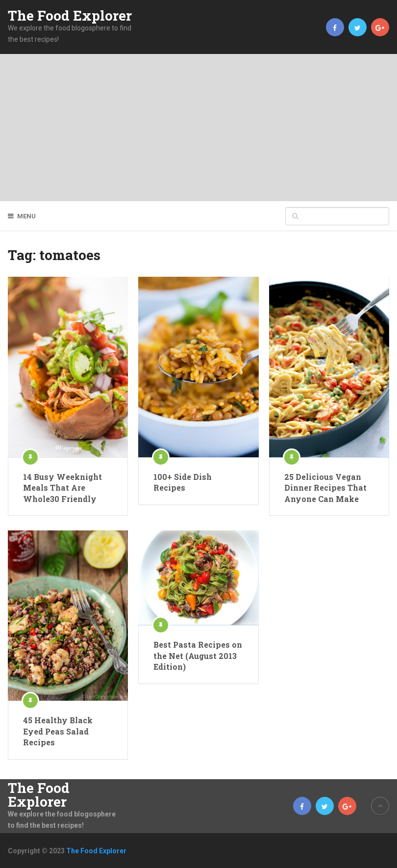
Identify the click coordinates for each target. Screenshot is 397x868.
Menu (26, 216)
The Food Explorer (70, 16)
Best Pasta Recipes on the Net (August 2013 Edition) (198, 656)
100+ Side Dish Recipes (183, 482)
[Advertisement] (198, 128)
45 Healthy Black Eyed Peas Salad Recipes (58, 731)
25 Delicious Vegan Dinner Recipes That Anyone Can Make (325, 488)
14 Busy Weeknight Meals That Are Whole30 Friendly (62, 488)
